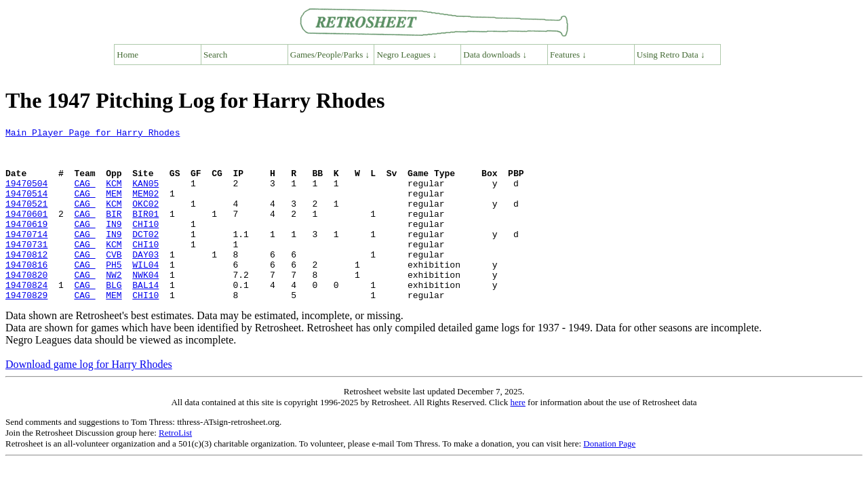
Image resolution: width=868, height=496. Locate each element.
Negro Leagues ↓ (407, 55)
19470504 (26, 195)
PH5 (114, 293)
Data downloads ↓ (495, 55)
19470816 (26, 293)
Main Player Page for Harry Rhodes (93, 134)
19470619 (26, 244)
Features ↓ (568, 55)
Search (215, 55)
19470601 (26, 232)
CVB (114, 281)
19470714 (26, 256)
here (517, 437)
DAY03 (145, 281)
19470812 (26, 281)
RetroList (175, 467)
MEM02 (145, 207)
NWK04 (145, 305)
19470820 (26, 305)
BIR (114, 232)
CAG (84, 195)
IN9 (114, 244)
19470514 (26, 207)
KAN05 (145, 195)
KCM (114, 195)
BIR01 (145, 232)
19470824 (26, 317)
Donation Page (609, 478)
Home (127, 55)
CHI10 (145, 244)
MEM (114, 207)
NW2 (114, 305)
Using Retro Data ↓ (671, 55)
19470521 (26, 220)
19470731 (26, 268)
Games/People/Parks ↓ (330, 55)
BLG (114, 317)
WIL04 (145, 293)
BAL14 (145, 317)
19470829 (26, 329)
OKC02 (145, 220)
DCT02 (145, 256)
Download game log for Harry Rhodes (89, 399)
